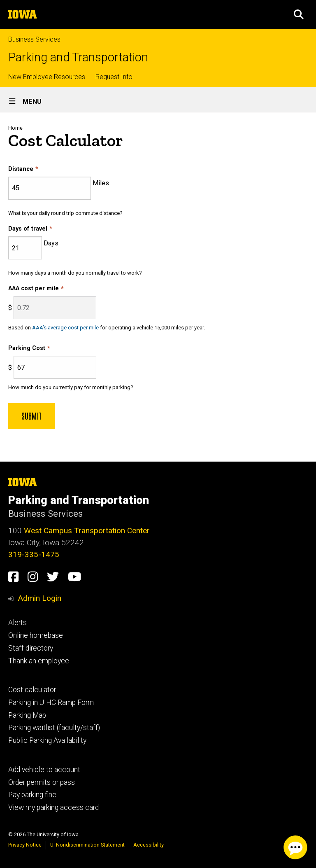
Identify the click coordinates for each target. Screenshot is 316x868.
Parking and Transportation (78, 57)
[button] (299, 14)
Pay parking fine (32, 795)
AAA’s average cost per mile (65, 328)
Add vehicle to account (44, 770)
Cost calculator (32, 690)
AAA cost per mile (34, 288)
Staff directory (31, 648)
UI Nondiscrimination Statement (87, 845)
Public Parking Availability (47, 740)
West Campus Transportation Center (87, 531)
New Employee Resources (47, 77)
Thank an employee (39, 661)
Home (15, 128)
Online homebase (36, 635)
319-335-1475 (34, 554)
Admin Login (39, 598)
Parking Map (27, 715)
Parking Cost (27, 348)
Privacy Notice (25, 845)
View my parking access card (53, 807)
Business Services (34, 39)
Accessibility (149, 845)
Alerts (17, 623)
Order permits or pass (42, 782)
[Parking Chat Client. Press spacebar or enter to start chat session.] (295, 847)
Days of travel (28, 229)
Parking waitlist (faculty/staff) (54, 728)
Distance (21, 169)
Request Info (114, 77)
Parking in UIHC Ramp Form (51, 702)
